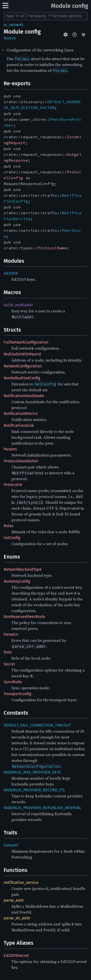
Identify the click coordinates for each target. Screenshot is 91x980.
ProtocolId (13, 485)
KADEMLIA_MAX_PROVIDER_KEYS (32, 772)
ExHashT (11, 845)
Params (10, 449)
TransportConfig (17, 694)
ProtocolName (52, 248)
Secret (9, 664)
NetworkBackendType (23, 569)
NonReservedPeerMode (24, 617)
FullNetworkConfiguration (26, 342)
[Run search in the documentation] (45, 16)
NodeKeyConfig (17, 581)
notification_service (21, 882)
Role (8, 652)
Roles (8, 526)
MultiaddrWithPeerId (22, 354)
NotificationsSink (19, 425)
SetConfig (12, 538)
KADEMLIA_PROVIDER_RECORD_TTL (34, 790)
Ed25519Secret (16, 956)
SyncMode (13, 682)
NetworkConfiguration (23, 366)
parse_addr (14, 900)
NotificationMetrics (21, 414)
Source (10, 38)
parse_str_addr (17, 918)
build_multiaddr (18, 305)
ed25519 (11, 273)
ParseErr (11, 634)
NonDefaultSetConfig (22, 378)
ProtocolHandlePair (21, 461)
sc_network (13, 25)
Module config (70, 6)
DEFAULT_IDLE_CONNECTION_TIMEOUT (37, 725)
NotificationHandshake (24, 396)
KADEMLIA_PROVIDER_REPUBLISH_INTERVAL (42, 808)
